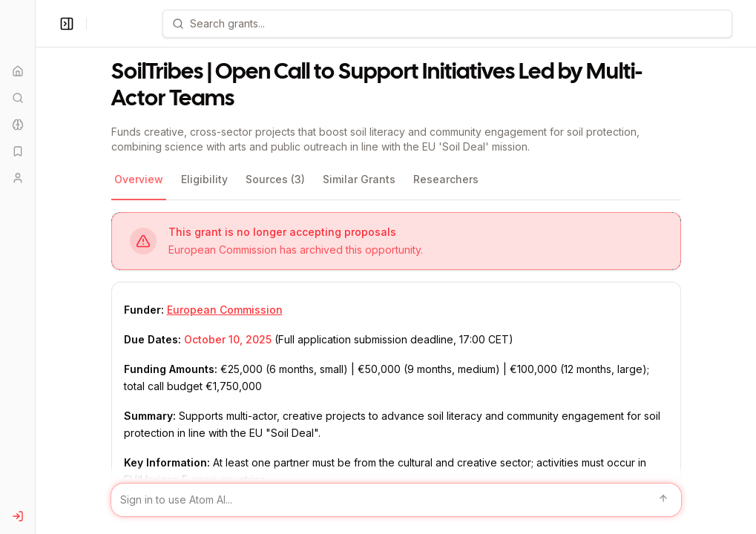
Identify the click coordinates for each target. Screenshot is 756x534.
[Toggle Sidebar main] (35, 267)
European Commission (225, 310)
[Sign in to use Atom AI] (396, 500)
